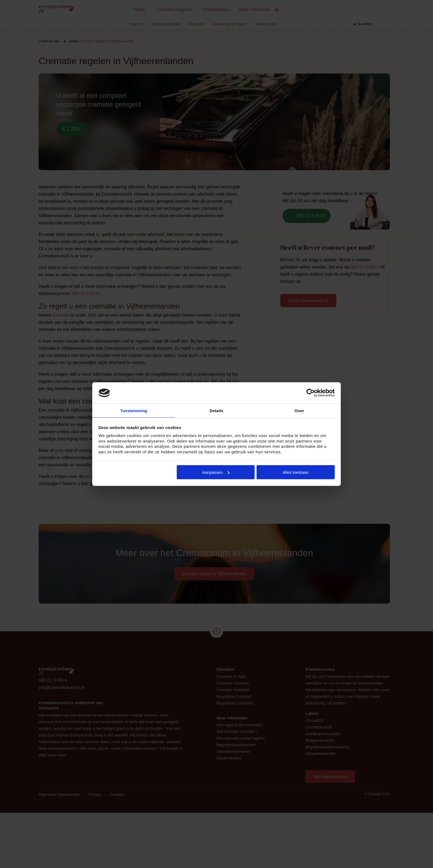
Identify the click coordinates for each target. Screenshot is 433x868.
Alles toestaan (295, 473)
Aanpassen (216, 473)
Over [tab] (299, 410)
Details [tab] (216, 410)
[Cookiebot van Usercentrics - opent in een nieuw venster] (311, 393)
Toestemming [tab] (134, 410)
